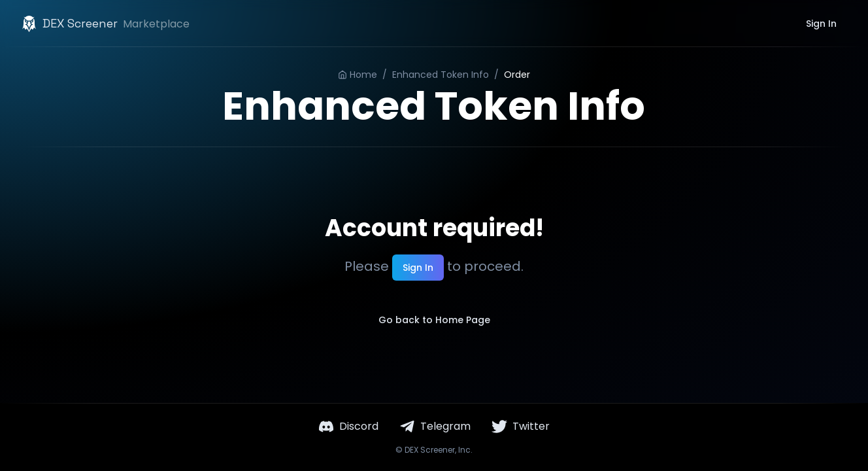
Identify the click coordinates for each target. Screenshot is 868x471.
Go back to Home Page (434, 320)
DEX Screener (430, 450)
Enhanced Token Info (441, 75)
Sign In (821, 24)
